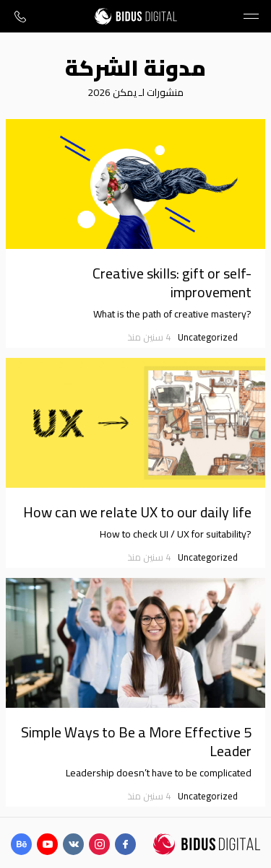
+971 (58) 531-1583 (20, 16)
